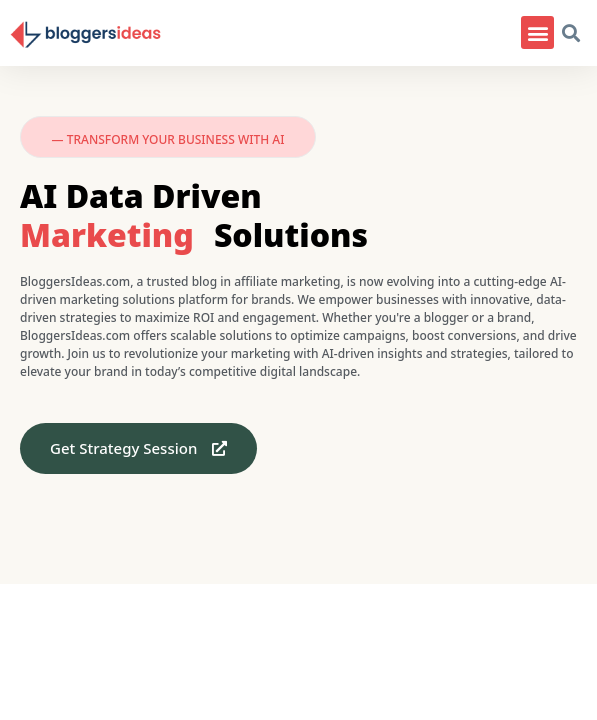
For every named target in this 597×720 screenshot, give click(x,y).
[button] (537, 32)
